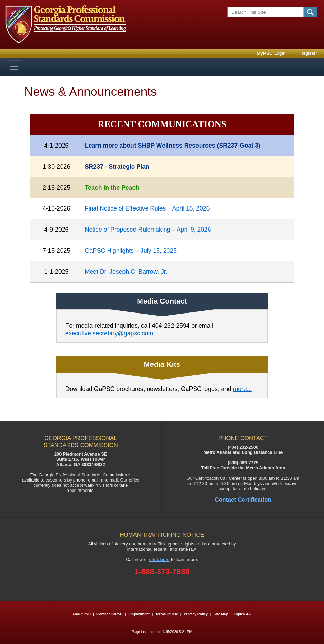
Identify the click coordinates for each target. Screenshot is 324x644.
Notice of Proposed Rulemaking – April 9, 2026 (148, 230)
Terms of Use (167, 614)
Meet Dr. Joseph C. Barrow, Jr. (126, 272)
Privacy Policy (196, 614)
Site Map (221, 614)
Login (271, 53)
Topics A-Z (243, 614)
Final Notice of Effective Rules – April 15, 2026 (147, 208)
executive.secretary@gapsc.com (109, 333)
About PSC (81, 614)
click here (160, 559)
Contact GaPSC (110, 614)
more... (243, 389)
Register (308, 53)
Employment (139, 614)
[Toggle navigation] (14, 67)
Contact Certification (243, 500)
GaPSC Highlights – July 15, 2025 (131, 251)
